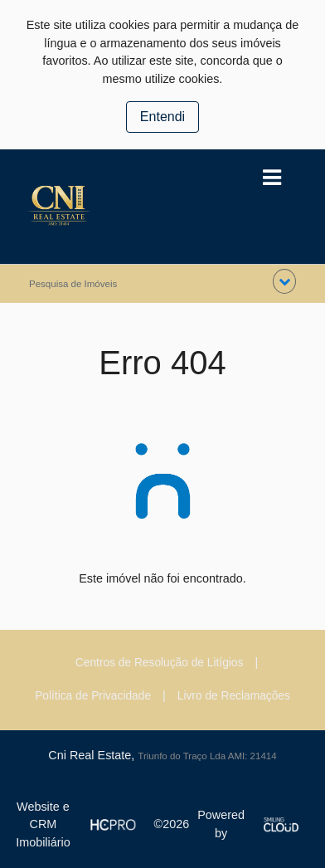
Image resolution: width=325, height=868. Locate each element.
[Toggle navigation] (272, 178)
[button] (284, 281)
